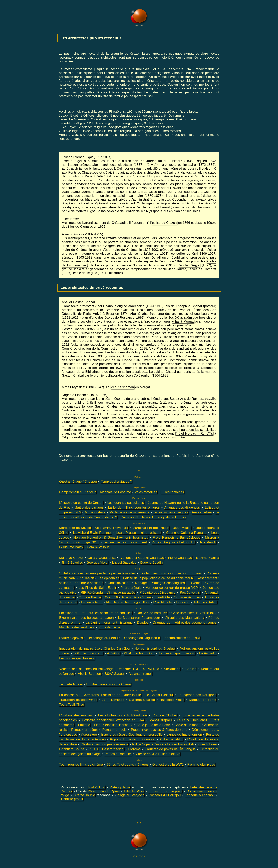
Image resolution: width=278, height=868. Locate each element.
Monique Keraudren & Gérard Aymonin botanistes (111, 537)
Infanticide (162, 597)
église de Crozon (164, 223)
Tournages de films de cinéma (81, 765)
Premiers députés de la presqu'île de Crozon (153, 517)
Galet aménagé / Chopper (78, 481)
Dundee (143, 622)
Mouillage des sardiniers (77, 627)
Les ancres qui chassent (77, 658)
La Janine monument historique (109, 622)
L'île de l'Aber (134, 791)
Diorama (134, 749)
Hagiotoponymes (172, 700)
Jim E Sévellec (72, 563)
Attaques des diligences (182, 508)
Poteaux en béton (84, 730)
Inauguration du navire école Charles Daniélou (94, 649)
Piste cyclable (120, 787)
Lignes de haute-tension (184, 735)
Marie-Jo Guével (71, 558)
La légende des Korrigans (197, 695)
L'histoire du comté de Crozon (81, 503)
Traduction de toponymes (78, 700)
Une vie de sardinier (152, 613)
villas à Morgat (183, 321)
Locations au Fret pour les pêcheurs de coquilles (96, 613)
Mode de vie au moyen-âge (129, 512)
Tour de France (90, 597)
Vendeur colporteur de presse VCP (172, 588)
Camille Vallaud (98, 547)
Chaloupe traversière (139, 653)
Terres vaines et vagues (171, 512)
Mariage (141, 583)
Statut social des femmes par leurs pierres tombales (97, 573)
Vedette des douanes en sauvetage (86, 669)
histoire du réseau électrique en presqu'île (132, 735)
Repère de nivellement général (133, 739)
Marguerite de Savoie (75, 528)
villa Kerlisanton (122, 387)
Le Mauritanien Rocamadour (139, 618)
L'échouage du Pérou (102, 638)
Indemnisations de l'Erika (182, 638)
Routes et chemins (118, 754)
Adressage (89, 735)
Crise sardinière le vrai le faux (194, 613)
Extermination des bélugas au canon (86, 618)
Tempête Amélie (71, 684)
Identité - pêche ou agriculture (128, 602)
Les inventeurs (92, 602)
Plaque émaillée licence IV (113, 725)
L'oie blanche (163, 602)
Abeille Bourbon (89, 674)
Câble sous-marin (187, 725)
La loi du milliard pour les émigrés (134, 508)
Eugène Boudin (151, 563)
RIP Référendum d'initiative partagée (108, 593)
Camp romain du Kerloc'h (78, 492)
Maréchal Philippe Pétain (151, 528)
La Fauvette (208, 653)
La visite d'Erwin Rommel (92, 533)
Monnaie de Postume (116, 492)
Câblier (191, 669)
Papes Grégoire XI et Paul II (174, 542)
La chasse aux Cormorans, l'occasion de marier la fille (100, 695)
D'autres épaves (71, 638)
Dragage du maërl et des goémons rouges (185, 622)
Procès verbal (190, 593)
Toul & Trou (97, 787)
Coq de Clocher (165, 715)
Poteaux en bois (114, 730)
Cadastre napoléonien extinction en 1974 (113, 720)
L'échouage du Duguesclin (141, 638)
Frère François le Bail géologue (176, 537)
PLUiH (93, 749)
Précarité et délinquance (157, 593)
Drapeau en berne (203, 700)
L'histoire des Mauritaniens (184, 618)
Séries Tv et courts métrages (128, 765)
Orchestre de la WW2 (168, 765)
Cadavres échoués (187, 597)
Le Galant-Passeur (159, 695)
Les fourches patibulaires (125, 503)
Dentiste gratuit (72, 799)
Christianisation (119, 583)
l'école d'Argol (189, 265)
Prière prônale (131, 588)
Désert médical (113, 749)
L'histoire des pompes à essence (104, 744)
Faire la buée (207, 744)
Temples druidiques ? (116, 481)
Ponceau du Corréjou (165, 795)
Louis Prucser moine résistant (139, 533)
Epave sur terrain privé (165, 791)
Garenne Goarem (142, 700)
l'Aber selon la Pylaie (104, 791)
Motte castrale (95, 512)
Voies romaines (146, 492)
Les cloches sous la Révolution (122, 715)
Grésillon (114, 653)
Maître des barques (89, 508)
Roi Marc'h (208, 542)
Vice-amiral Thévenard (112, 528)
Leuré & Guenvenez (192, 720)
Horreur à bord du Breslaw (155, 649)
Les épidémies (108, 578)
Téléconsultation (205, 602)
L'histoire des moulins (76, 715)
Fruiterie (84, 725)
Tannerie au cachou (200, 795)
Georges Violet (97, 563)
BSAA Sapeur (115, 674)
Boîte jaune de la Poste (154, 725)
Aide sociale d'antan (136, 597)
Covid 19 (111, 597)
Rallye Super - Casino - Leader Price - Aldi (163, 744)
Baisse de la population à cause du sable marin (158, 578)
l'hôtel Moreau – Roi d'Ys (194, 434)
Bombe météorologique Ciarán (109, 684)
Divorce (195, 583)
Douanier (183, 602)
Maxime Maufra (207, 558)
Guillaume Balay (71, 547)
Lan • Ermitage (113, 700)
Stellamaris (172, 669)
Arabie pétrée (202, 512)
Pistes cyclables (171, 739)
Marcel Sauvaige (124, 563)
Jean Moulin (182, 528)
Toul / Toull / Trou (72, 705)
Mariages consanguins (168, 583)
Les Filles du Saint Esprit (97, 588)
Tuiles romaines (172, 492)
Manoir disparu (161, 720)
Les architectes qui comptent (125, 542)
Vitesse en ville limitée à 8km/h (158, 754)
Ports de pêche (109, 627)
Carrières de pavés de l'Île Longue (170, 749)
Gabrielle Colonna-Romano (186, 533)
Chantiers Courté (72, 749)
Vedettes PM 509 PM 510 (139, 669)
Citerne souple (84, 795)
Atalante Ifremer (140, 674)
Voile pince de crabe (88, 653)
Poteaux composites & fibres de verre (159, 730)
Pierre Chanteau (180, 558)
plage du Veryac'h (131, 795)
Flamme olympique (201, 765)
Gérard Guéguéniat (102, 558)
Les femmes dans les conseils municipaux (171, 573)
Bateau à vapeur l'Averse (177, 653)
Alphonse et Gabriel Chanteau (142, 558)
